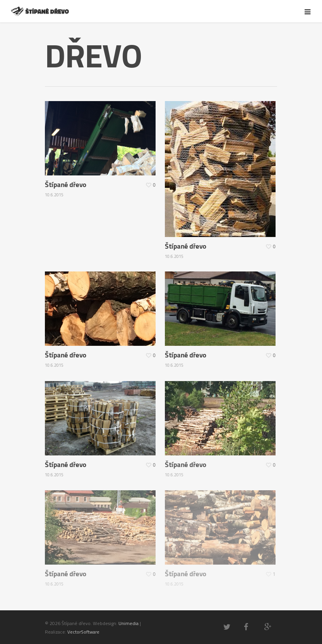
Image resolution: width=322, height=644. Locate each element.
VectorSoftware (83, 632)
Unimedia (128, 623)
